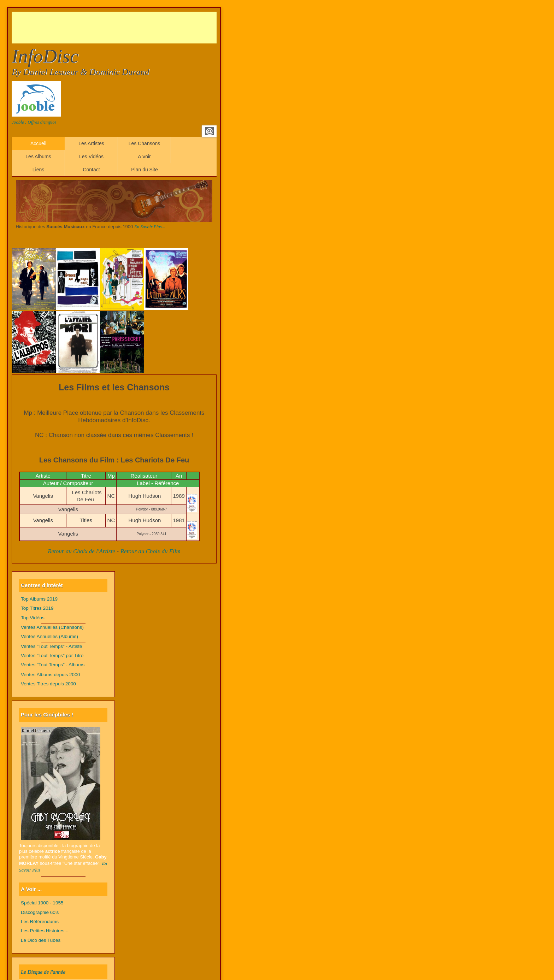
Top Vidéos (33, 618)
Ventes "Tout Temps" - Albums (53, 665)
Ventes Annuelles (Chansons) (52, 627)
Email (210, 131)
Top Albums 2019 (39, 599)
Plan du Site (145, 170)
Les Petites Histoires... (45, 931)
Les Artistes (91, 143)
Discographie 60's (40, 912)
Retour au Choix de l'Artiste (81, 551)
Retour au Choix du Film (151, 551)
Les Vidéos (91, 157)
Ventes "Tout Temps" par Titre (52, 656)
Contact (91, 170)
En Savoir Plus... (150, 227)
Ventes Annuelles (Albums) (49, 636)
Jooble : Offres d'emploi (34, 122)
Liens (38, 170)
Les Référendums (40, 922)
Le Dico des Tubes (41, 940)
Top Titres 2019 (37, 608)
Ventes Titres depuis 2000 (48, 684)
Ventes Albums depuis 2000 (50, 675)
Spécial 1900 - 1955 (42, 903)
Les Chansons (145, 143)
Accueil (38, 143)
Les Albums (38, 157)
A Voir (144, 157)
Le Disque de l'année (43, 972)
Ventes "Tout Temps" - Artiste (52, 646)
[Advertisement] (140, 28)
